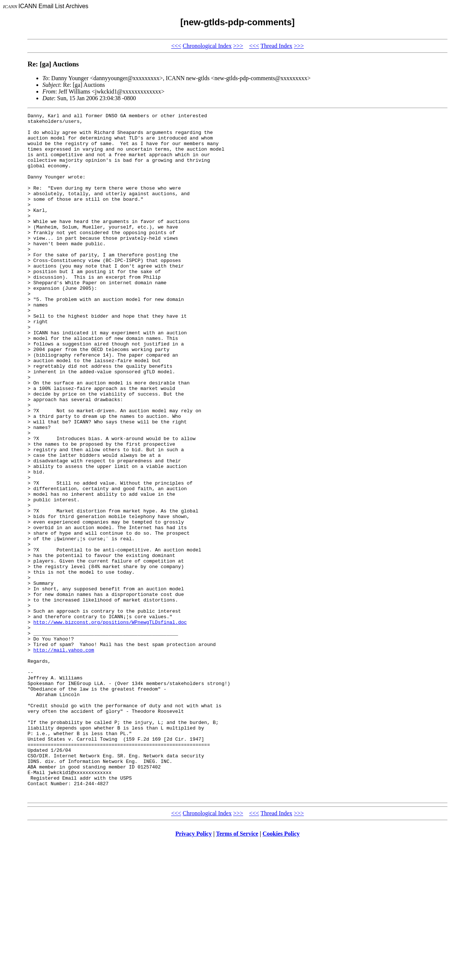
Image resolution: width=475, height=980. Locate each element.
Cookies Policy (281, 971)
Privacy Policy (194, 971)
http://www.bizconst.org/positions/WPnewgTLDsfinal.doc (110, 724)
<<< (176, 46)
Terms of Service (237, 971)
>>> (238, 46)
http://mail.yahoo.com (64, 758)
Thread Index (276, 46)
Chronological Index (207, 46)
